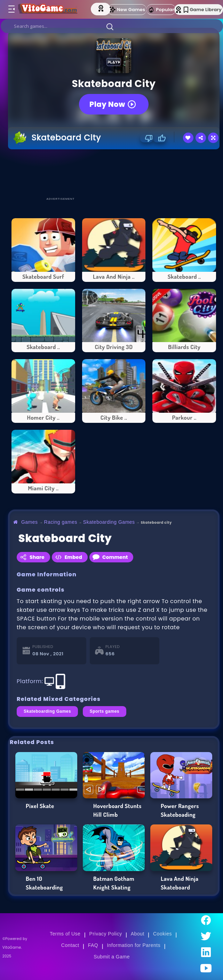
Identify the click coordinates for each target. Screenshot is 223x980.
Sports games (105, 711)
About (138, 934)
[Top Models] (102, 8)
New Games (127, 10)
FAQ (93, 945)
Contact (70, 945)
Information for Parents (134, 945)
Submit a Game (112, 957)
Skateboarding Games (109, 522)
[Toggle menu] (11, 9)
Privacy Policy (106, 934)
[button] (110, 26)
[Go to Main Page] (49, 9)
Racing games (61, 522)
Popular (161, 10)
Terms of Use (65, 934)
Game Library (203, 10)
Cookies (162, 934)
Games (30, 522)
